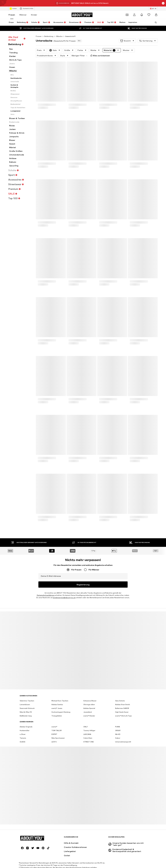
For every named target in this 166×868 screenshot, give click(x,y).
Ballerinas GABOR (122, 702)
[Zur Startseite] (82, 15)
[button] (127, 36)
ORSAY (118, 725)
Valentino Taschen (27, 695)
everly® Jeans (57, 702)
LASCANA (87, 728)
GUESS (23, 736)
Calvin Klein (88, 732)
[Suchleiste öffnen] (155, 22)
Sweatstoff (70, 31)
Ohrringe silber (89, 699)
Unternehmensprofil (123, 736)
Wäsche (59, 31)
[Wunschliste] (149, 15)
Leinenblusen (25, 699)
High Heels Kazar (122, 706)
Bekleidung (49, 31)
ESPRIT (54, 728)
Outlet (13, 9)
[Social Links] (22, 842)
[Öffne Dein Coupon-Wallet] (127, 15)
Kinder (34, 15)
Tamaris (23, 732)
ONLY (86, 721)
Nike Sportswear (58, 732)
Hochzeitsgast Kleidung (61, 706)
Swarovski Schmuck (27, 702)
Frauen (12, 15)
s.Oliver (23, 728)
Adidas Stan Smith (123, 699)
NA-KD (118, 728)
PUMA (118, 721)
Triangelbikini (57, 710)
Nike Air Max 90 (26, 706)
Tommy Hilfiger (89, 725)
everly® (54, 721)
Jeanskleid (88, 706)
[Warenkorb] (156, 15)
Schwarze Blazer (90, 695)
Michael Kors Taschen (60, 695)
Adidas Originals (26, 721)
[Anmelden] (134, 15)
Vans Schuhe (120, 695)
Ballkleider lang (26, 710)
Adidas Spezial (89, 702)
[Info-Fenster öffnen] (163, 3)
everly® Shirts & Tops (123, 710)
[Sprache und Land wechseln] (153, 9)
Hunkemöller (25, 725)
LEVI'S (54, 736)
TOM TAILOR (57, 725)
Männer (23, 15)
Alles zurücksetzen (82, 50)
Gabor (118, 732)
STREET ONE (89, 736)
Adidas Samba (57, 699)
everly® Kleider (89, 710)
